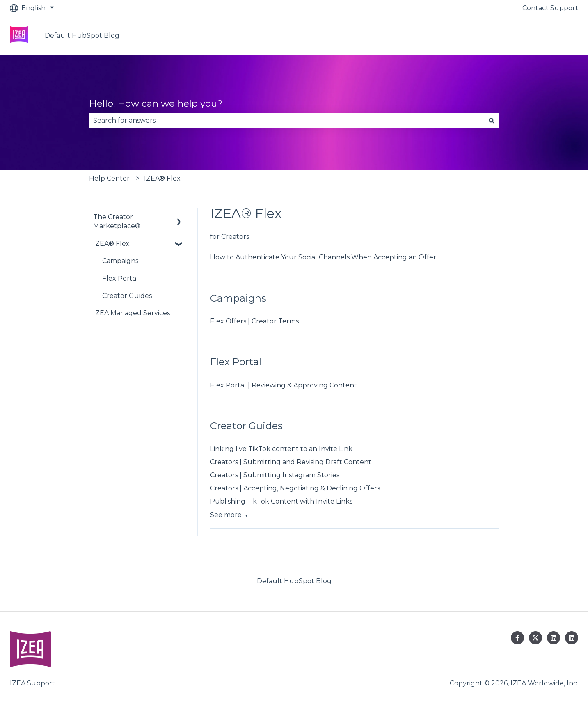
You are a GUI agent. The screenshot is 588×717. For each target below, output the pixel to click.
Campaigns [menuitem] (120, 261)
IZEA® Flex (162, 178)
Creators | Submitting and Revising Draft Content (291, 462)
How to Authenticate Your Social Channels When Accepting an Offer (323, 257)
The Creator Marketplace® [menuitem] (117, 221)
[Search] (492, 121)
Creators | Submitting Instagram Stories (275, 475)
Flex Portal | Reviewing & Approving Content (284, 385)
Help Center (109, 178)
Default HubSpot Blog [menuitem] (294, 581)
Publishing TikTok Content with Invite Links (281, 501)
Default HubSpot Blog (82, 36)
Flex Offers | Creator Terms (254, 321)
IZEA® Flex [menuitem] (111, 244)
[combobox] (286, 121)
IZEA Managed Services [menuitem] (132, 313)
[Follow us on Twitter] (535, 638)
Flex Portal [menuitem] (120, 278)
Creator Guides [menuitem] (127, 296)
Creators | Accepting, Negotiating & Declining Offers (295, 488)
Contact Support (550, 8)
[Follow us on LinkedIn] (554, 638)
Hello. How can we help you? (156, 103)
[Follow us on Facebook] (517, 638)
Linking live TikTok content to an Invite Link (281, 449)
